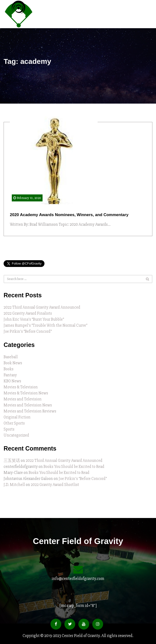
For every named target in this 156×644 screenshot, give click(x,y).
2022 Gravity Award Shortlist (55, 485)
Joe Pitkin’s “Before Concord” (28, 331)
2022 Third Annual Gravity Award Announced (42, 307)
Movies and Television (23, 399)
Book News (13, 363)
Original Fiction (17, 417)
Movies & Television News (26, 393)
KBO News (12, 381)
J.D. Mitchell (14, 485)
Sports (9, 429)
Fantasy (10, 375)
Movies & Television (21, 387)
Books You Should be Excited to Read (74, 467)
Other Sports (14, 423)
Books (9, 369)
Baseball (11, 357)
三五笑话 (12, 461)
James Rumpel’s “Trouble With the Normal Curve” (46, 325)
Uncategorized (16, 435)
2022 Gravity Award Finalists (28, 313)
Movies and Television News (28, 405)
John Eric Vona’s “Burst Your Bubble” (34, 319)
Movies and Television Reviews (30, 411)
